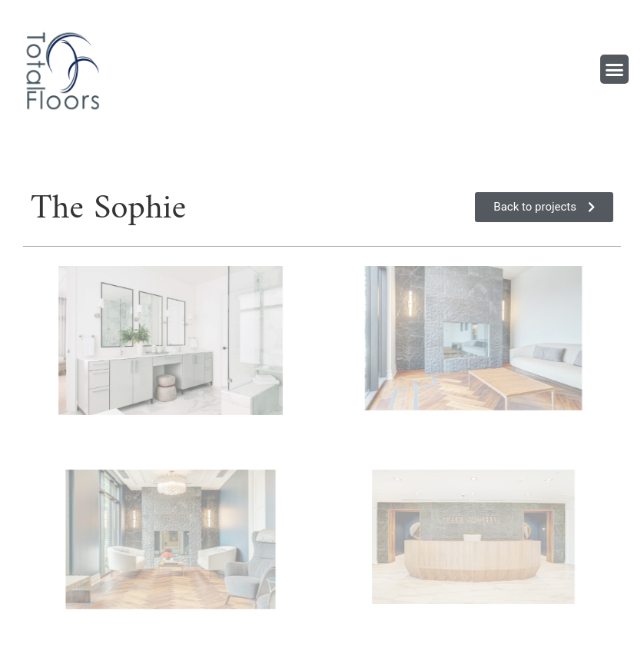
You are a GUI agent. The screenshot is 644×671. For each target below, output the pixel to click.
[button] (615, 69)
